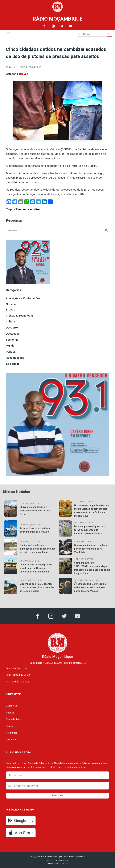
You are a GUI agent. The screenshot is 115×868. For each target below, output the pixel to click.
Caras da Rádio (14, 719)
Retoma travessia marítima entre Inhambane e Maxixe (35, 530)
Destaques (13, 334)
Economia (12, 340)
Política (11, 352)
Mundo (10, 346)
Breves (24, 74)
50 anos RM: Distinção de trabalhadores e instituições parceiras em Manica (90, 587)
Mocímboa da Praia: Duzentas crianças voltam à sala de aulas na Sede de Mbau (37, 587)
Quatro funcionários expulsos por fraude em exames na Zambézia (91, 549)
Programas (12, 733)
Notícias (11, 304)
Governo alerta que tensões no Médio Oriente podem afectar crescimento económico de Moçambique (92, 511)
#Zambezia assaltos (27, 209)
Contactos (11, 740)
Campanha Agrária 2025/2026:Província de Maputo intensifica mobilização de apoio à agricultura (92, 568)
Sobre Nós (11, 706)
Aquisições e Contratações (23, 298)
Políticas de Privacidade (57, 860)
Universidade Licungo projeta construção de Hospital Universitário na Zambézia (36, 568)
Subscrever (57, 795)
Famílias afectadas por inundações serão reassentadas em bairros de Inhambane (38, 549)
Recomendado (15, 358)
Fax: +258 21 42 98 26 (17, 682)
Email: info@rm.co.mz (17, 668)
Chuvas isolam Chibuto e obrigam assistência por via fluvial (35, 511)
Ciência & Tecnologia (19, 316)
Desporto (12, 328)
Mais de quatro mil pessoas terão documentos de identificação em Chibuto (89, 530)
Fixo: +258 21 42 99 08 (18, 675)
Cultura (10, 321)
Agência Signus (61, 863)
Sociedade (13, 364)
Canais (9, 726)
